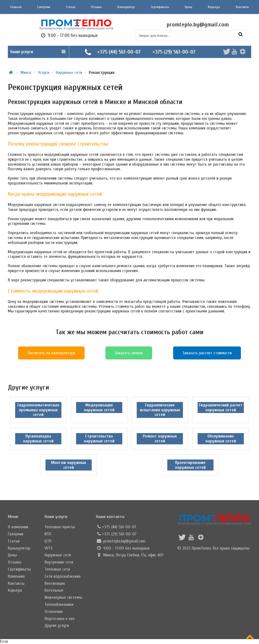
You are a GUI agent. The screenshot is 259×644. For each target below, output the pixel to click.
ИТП (48, 534)
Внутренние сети (59, 562)
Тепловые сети (57, 569)
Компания (16, 576)
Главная (16, 7)
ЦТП (48, 541)
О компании (18, 527)
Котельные (54, 590)
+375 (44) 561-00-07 (119, 52)
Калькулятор (126, 7)
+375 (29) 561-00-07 (174, 52)
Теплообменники (59, 604)
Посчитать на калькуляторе (51, 353)
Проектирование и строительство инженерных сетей (214, 520)
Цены (189, 7)
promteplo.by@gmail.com (124, 541)
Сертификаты (160, 7)
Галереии (44, 7)
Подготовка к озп (59, 619)
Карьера (214, 7)
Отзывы (96, 7)
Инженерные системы (63, 597)
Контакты (242, 7)
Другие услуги (57, 626)
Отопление (54, 612)
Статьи (71, 7)
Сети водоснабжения (62, 576)
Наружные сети (58, 555)
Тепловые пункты (60, 527)
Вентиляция (55, 583)
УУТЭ (49, 548)
